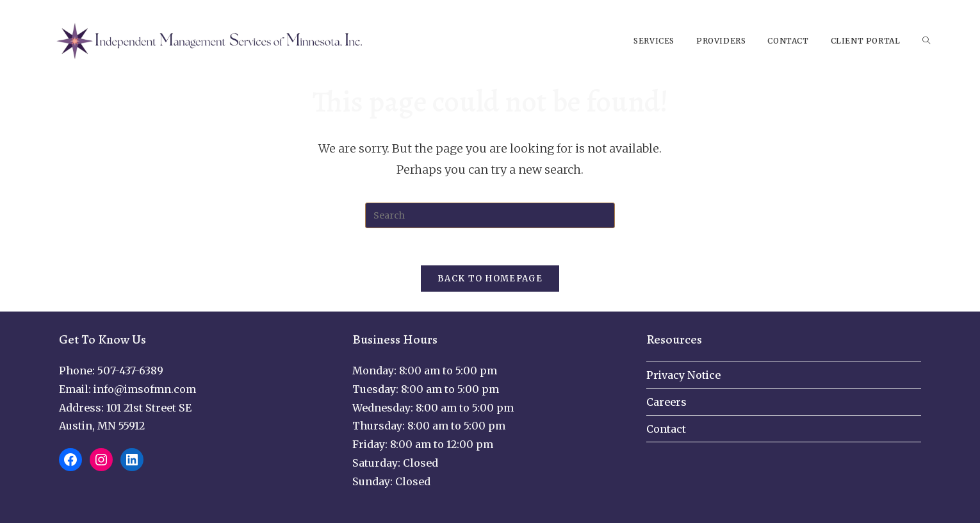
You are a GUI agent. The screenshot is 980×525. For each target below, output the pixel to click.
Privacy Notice (683, 377)
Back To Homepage (490, 280)
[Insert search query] (490, 215)
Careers (666, 404)
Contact (666, 431)
